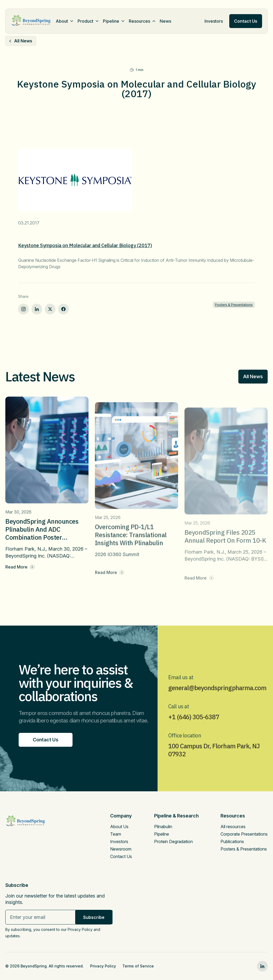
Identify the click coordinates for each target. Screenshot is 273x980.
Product (85, 21)
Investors (214, 21)
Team (116, 834)
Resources (139, 21)
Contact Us (121, 856)
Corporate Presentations (244, 834)
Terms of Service (138, 966)
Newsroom (121, 849)
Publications (232, 841)
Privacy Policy (103, 966)
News (165, 21)
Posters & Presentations (234, 305)
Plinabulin (163, 827)
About (62, 21)
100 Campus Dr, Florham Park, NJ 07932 (214, 760)
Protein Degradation (173, 841)
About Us (119, 827)
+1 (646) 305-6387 (194, 727)
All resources (233, 827)
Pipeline (111, 21)
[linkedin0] (262, 966)
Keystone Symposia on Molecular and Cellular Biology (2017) (85, 245)
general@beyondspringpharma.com (217, 698)
